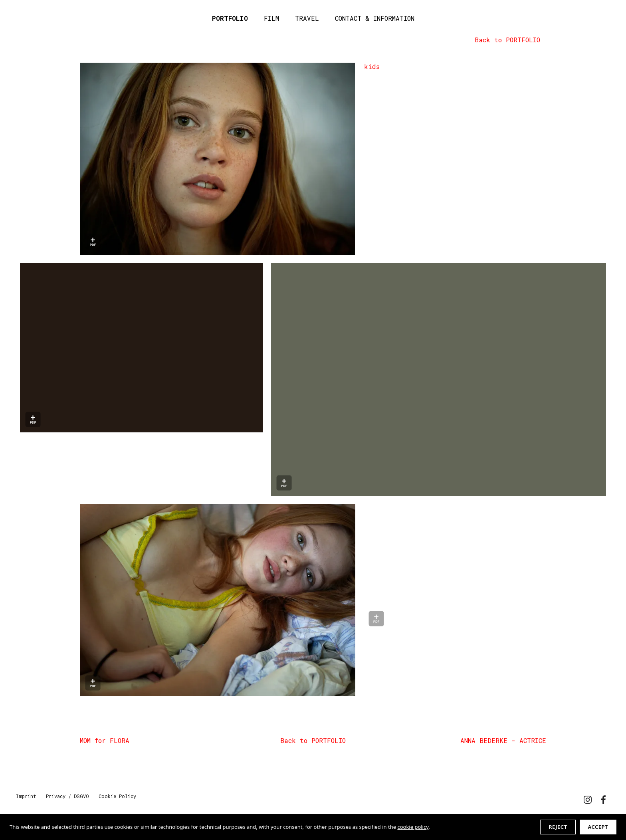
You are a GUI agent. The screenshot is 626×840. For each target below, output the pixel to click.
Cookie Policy (117, 796)
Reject (558, 827)
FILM (271, 18)
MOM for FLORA (105, 740)
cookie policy (413, 827)
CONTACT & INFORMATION (375, 18)
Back (507, 40)
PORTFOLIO (230, 18)
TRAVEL (307, 18)
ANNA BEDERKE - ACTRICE (503, 740)
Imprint (26, 796)
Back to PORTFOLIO (313, 740)
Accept (598, 827)
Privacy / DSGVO (67, 796)
